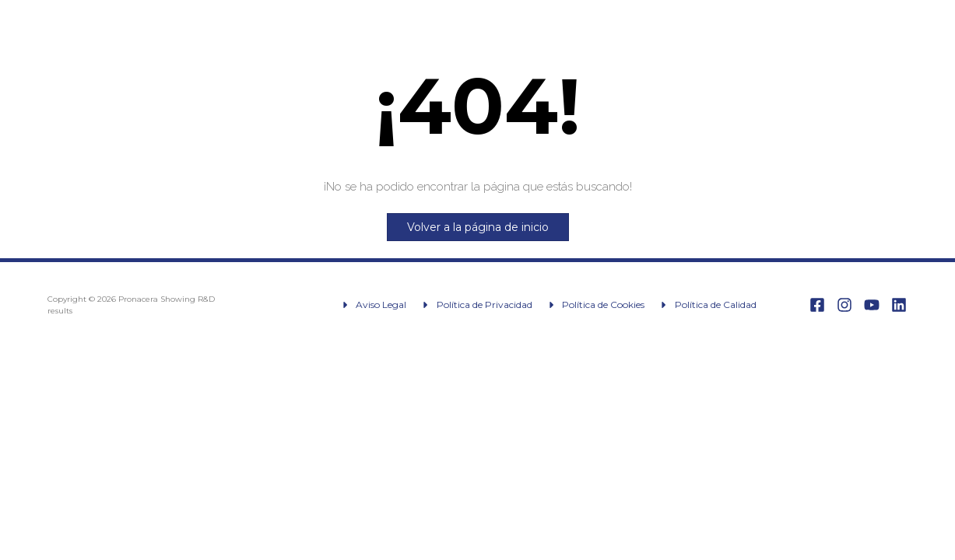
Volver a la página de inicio (478, 227)
